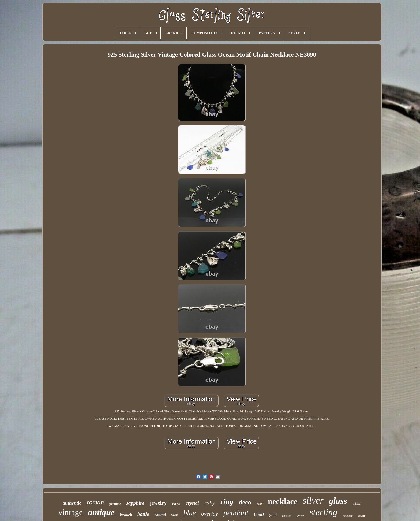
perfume (115, 504)
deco (245, 502)
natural (160, 515)
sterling (324, 512)
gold (273, 515)
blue (190, 513)
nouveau (348, 516)
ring (227, 502)
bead (259, 515)
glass (338, 501)
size (175, 514)
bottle (143, 514)
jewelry (158, 503)
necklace (283, 501)
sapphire (135, 503)
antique (102, 512)
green (301, 515)
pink (260, 504)
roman (95, 502)
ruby (210, 502)
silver (313, 500)
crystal (192, 503)
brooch (126, 515)
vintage (70, 512)
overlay (210, 514)
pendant (236, 513)
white (357, 504)
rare (176, 504)
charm (362, 516)
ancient (287, 516)
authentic (72, 503)
